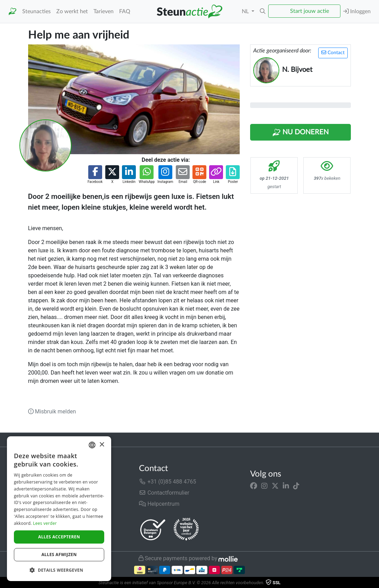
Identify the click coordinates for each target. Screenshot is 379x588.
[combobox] (92, 445)
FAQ (125, 11)
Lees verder (45, 523)
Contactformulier (164, 493)
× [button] (102, 445)
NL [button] (246, 11)
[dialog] (59, 509)
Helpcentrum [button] (159, 504)
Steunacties (36, 11)
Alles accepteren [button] (59, 537)
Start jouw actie (310, 11)
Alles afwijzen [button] (59, 555)
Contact (333, 53)
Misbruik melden (52, 411)
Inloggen (357, 11)
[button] (263, 11)
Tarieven (104, 11)
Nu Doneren (300, 133)
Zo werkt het (72, 11)
